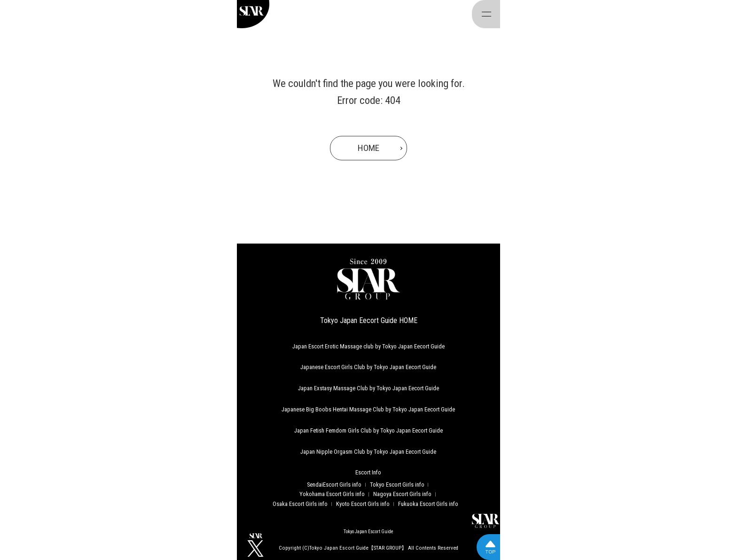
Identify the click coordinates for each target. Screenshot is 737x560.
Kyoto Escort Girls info (363, 504)
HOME (368, 148)
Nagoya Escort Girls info (402, 494)
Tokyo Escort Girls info (397, 485)
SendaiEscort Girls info (334, 485)
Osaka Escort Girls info (300, 504)
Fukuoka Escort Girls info (428, 504)
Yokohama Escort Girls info (332, 494)
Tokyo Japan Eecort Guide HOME (369, 320)
